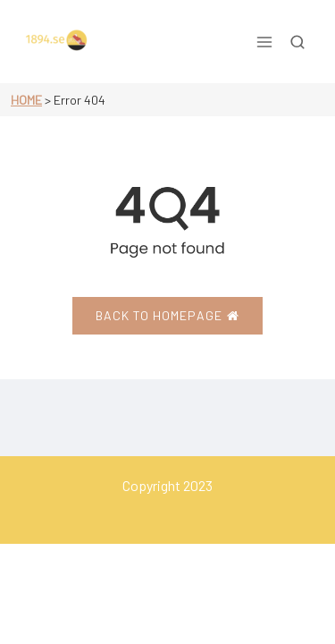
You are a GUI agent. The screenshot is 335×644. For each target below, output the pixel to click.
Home (26, 100)
